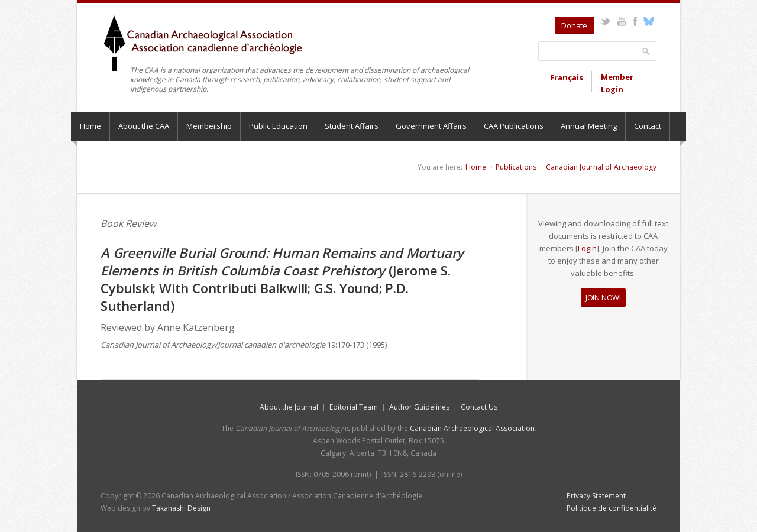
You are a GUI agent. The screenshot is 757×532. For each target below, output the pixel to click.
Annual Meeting (589, 126)
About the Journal (289, 407)
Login (587, 248)
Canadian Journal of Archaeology (601, 167)
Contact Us (479, 407)
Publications (516, 167)
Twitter (605, 21)
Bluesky (648, 21)
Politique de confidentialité (612, 508)
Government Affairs (431, 126)
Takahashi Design (181, 508)
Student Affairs (352, 126)
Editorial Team (354, 407)
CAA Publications (514, 126)
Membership (209, 126)
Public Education (278, 126)
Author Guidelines (419, 407)
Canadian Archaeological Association (472, 428)
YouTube (621, 21)
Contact (648, 126)
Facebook (635, 21)
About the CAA (144, 126)
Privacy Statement (596, 496)
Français (567, 77)
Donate (574, 25)
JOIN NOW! (603, 297)
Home (90, 126)
